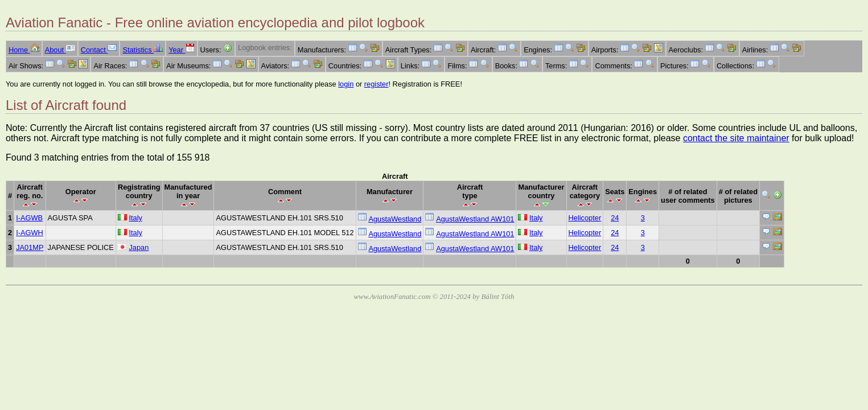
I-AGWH (30, 233)
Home (24, 50)
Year (181, 50)
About (60, 50)
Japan (139, 247)
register (377, 84)
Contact (99, 50)
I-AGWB (29, 218)
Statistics (143, 50)
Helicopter (585, 218)
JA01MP (30, 247)
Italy (135, 218)
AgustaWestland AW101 (475, 219)
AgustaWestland (395, 219)
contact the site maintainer (736, 138)
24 (615, 218)
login (346, 84)
